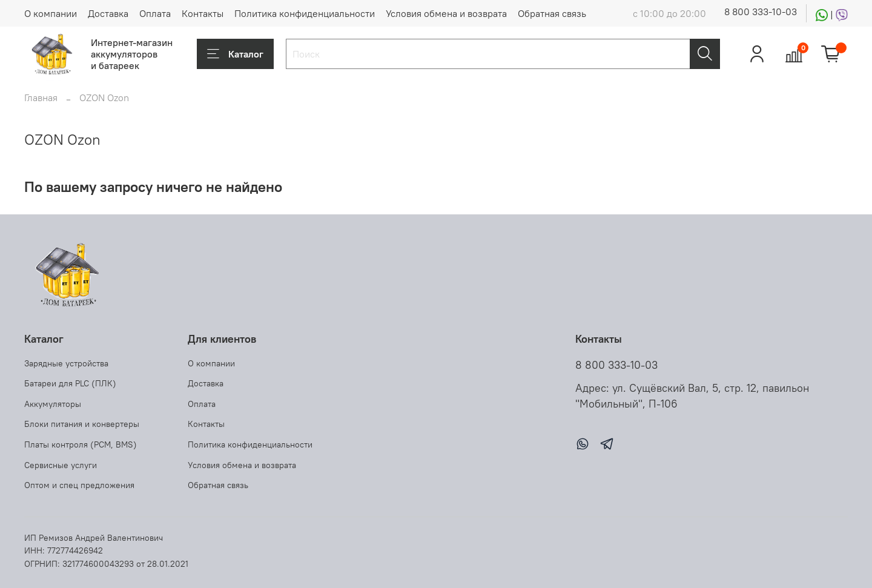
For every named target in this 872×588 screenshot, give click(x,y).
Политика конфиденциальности (305, 13)
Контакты (203, 13)
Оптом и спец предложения (79, 485)
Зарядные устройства (66, 363)
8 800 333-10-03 (761, 12)
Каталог (235, 54)
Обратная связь (552, 13)
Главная (41, 97)
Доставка (108, 13)
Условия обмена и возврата (446, 13)
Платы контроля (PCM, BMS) (81, 444)
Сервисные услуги (61, 465)
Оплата (155, 13)
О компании (51, 13)
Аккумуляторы (53, 404)
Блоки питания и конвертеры (82, 424)
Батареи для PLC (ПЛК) (70, 383)
